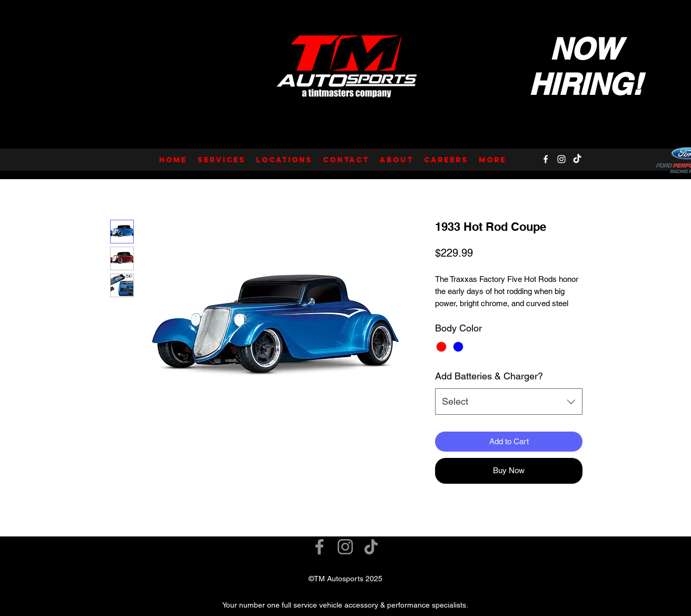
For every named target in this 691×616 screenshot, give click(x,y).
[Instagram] (561, 159)
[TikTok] (577, 159)
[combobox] (509, 402)
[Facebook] (546, 159)
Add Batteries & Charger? (489, 376)
